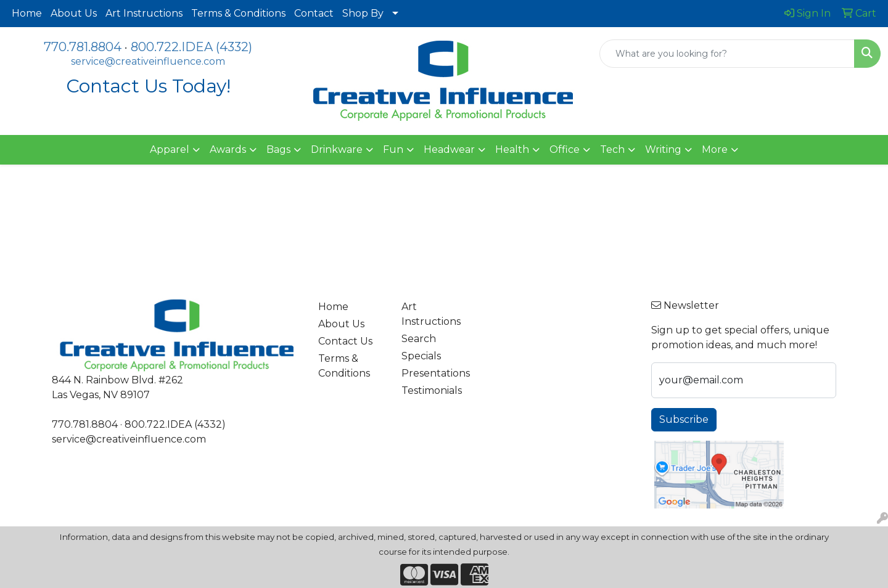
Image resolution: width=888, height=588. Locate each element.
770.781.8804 (83, 47)
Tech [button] (612, 149)
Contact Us (345, 341)
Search (419, 339)
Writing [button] (663, 149)
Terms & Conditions (238, 13)
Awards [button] (228, 149)
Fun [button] (393, 149)
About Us (74, 13)
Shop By (363, 13)
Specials (421, 356)
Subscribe (684, 419)
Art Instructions (144, 13)
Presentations (436, 373)
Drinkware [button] (337, 149)
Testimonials (432, 390)
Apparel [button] (170, 149)
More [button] (715, 149)
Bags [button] (278, 149)
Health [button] (512, 149)
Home (27, 13)
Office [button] (565, 149)
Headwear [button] (449, 149)
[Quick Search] (727, 54)
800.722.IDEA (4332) (191, 47)
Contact (314, 13)
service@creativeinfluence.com (148, 61)
